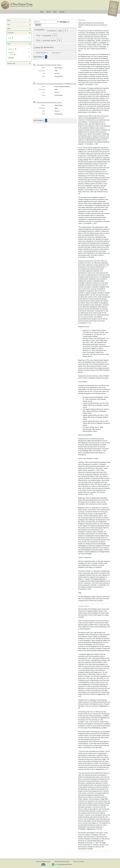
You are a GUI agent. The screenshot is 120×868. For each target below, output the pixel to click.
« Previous (37, 47)
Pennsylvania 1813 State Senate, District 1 (49, 65)
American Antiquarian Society (43, 861)
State (9, 20)
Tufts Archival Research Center (62, 861)
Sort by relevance (41, 53)
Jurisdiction (11, 33)
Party (9, 44)
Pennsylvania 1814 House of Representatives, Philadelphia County (56, 84)
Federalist (11, 58)
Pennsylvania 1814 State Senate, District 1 (49, 102)
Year (9, 25)
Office (9, 29)
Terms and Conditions (79, 861)
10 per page (55, 53)
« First (35, 57)
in (58, 22)
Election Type (11, 63)
